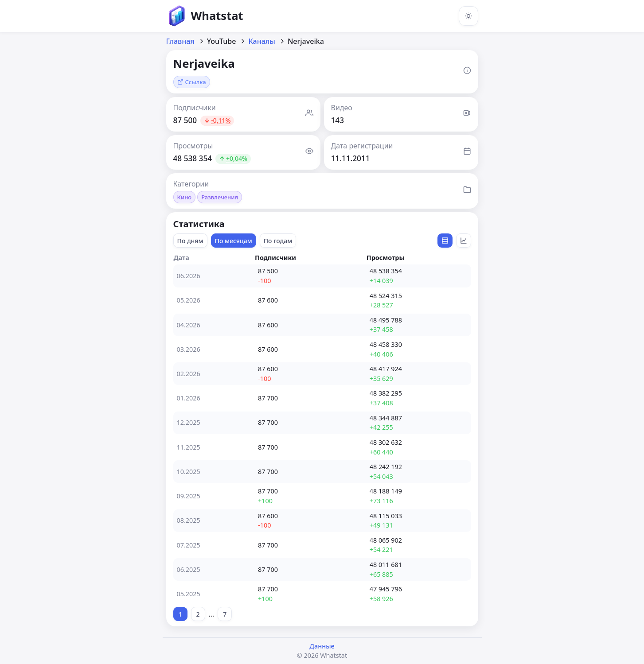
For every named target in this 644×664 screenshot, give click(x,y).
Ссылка (192, 82)
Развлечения (220, 197)
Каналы (262, 41)
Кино (185, 197)
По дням (190, 241)
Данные (322, 646)
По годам (278, 241)
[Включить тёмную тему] (468, 16)
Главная (180, 41)
